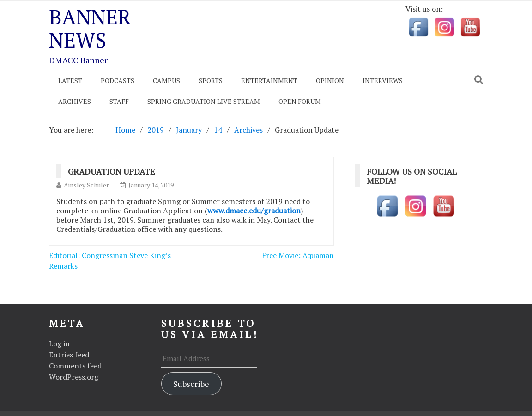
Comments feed (75, 366)
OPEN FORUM (300, 101)
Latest (70, 81)
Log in (59, 344)
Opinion (330, 81)
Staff (119, 101)
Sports (211, 81)
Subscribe (191, 384)
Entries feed (69, 355)
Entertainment (269, 81)
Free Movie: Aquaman (298, 255)
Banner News (90, 28)
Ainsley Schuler (86, 185)
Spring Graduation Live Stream (204, 101)
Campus (166, 81)
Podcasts (118, 81)
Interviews (383, 81)
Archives (75, 101)
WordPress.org (74, 377)
